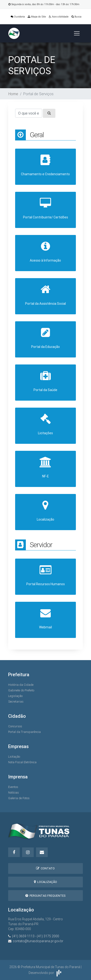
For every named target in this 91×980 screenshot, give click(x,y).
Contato (45, 868)
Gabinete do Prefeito (21, 690)
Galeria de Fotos (19, 798)
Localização (45, 882)
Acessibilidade (59, 17)
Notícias (13, 793)
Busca (76, 17)
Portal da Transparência (24, 732)
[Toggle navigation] (77, 33)
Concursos (15, 726)
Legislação (15, 696)
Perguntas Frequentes (45, 896)
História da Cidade (21, 685)
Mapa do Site (37, 17)
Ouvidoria (18, 17)
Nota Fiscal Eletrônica (22, 762)
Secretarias (16, 702)
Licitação (14, 757)
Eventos (13, 787)
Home (13, 94)
